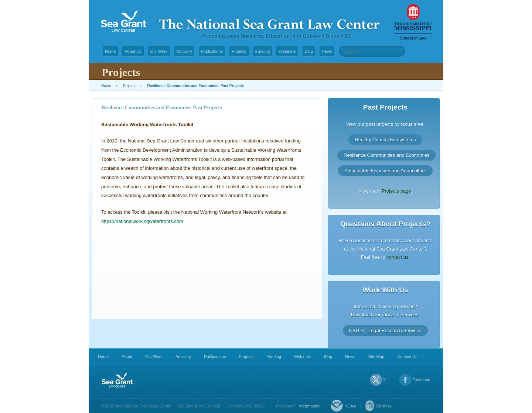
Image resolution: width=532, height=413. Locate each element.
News (327, 51)
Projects (239, 51)
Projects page (396, 191)
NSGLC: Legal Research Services (386, 330)
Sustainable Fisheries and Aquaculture (385, 171)
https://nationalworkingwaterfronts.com (142, 221)
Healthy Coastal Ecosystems (385, 140)
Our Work (159, 51)
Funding (263, 51)
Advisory (184, 51)
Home (110, 51)
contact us (397, 257)
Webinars (287, 51)
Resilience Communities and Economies (387, 155)
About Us (133, 51)
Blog (309, 51)
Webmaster (309, 406)
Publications (212, 51)
